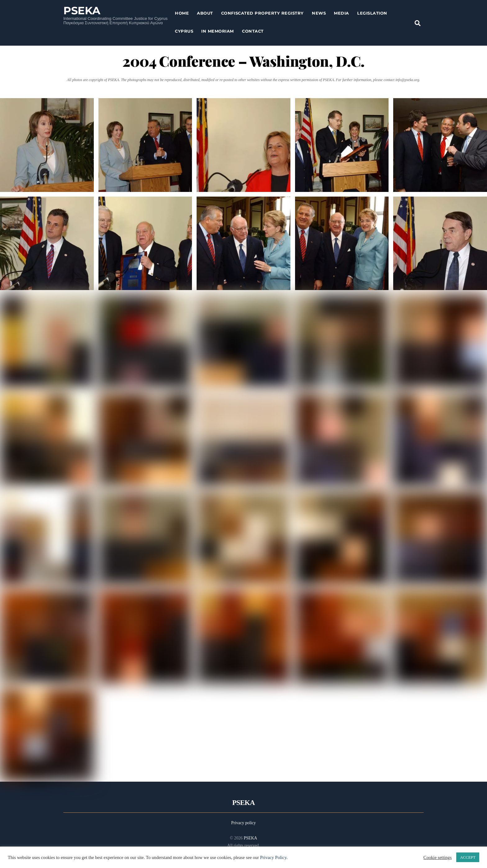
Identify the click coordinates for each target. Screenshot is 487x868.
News (319, 13)
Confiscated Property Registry (262, 13)
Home (182, 13)
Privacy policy (243, 823)
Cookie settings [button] (437, 857)
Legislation (372, 13)
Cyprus (184, 31)
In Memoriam (218, 31)
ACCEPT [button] (468, 857)
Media (341, 13)
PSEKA (250, 838)
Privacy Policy (273, 857)
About (205, 13)
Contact (253, 31)
